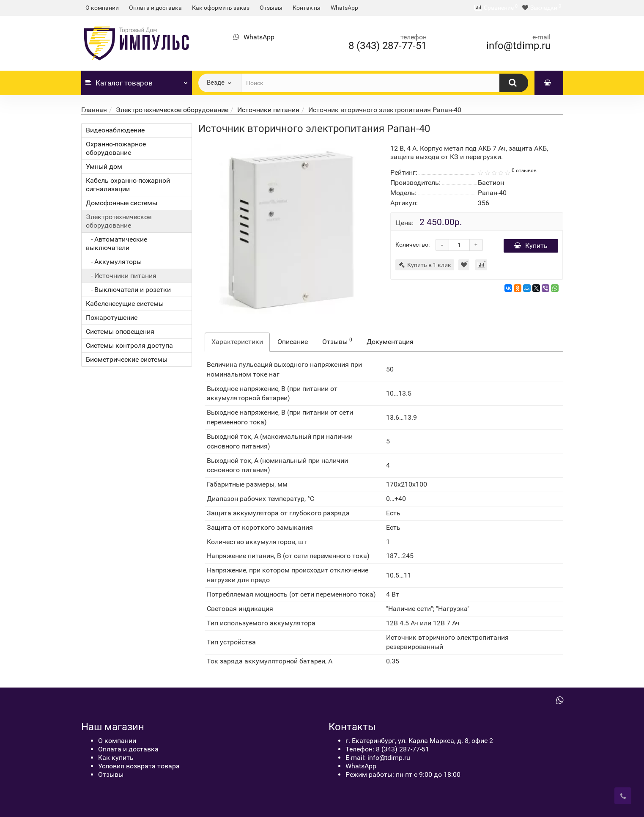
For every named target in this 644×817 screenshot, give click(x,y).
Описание (293, 342)
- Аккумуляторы (114, 262)
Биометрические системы (127, 359)
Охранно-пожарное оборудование (116, 148)
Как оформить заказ (221, 8)
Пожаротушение (112, 318)
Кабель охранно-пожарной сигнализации (128, 185)
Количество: (412, 245)
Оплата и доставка (155, 8)
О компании (102, 8)
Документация (390, 342)
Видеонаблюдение (115, 130)
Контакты (307, 8)
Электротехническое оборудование (172, 110)
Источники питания (268, 110)
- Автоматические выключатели (116, 243)
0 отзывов (524, 171)
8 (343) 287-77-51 (388, 46)
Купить (531, 246)
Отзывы (271, 8)
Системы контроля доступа (129, 345)
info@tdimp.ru (518, 46)
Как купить (116, 758)
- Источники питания (121, 276)
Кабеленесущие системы (125, 304)
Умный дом (104, 166)
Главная (94, 110)
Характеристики (237, 342)
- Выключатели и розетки (128, 290)
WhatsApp (344, 8)
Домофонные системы (122, 203)
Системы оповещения (120, 331)
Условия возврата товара (139, 766)
